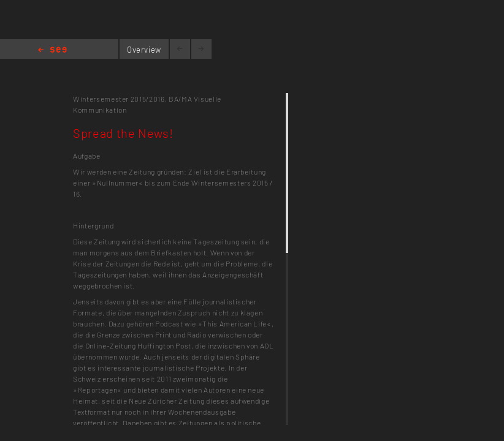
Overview (144, 50)
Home (52, 51)
